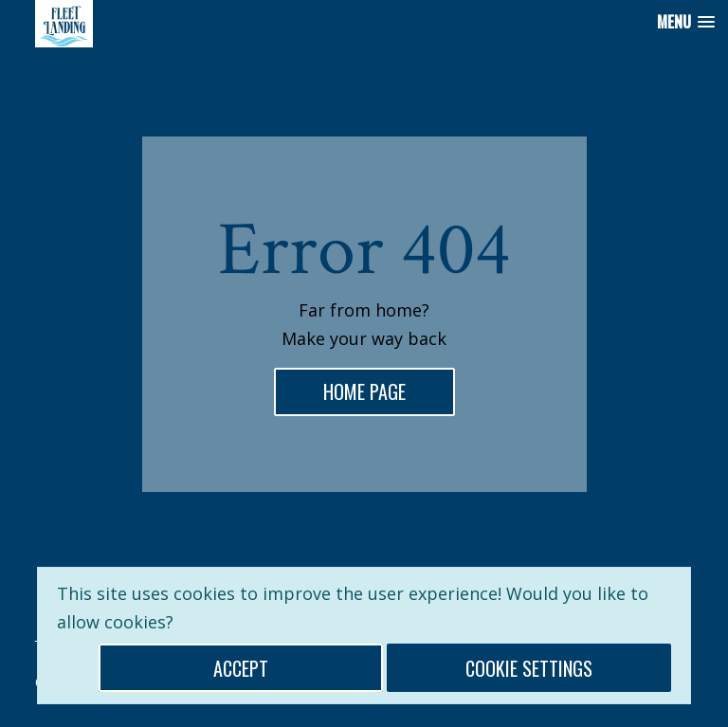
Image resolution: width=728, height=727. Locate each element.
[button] (686, 22)
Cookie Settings (529, 668)
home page (370, 391)
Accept (241, 668)
